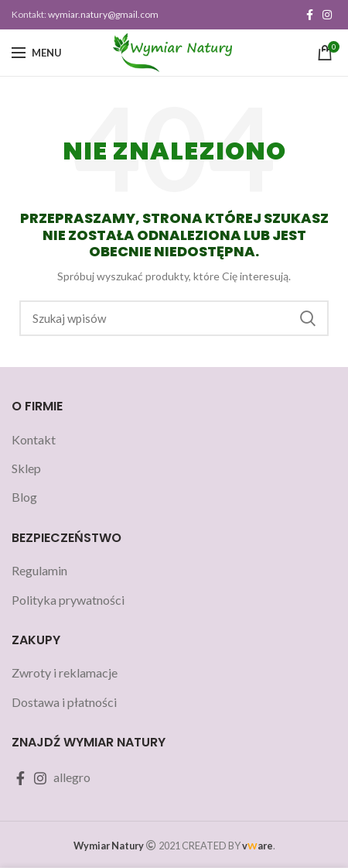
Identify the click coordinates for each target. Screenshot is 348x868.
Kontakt (34, 439)
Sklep (26, 468)
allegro (72, 777)
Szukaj (308, 318)
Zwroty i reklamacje (65, 672)
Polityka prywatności (68, 600)
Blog (24, 497)
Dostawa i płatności (64, 702)
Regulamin (39, 570)
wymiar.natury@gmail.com (103, 14)
